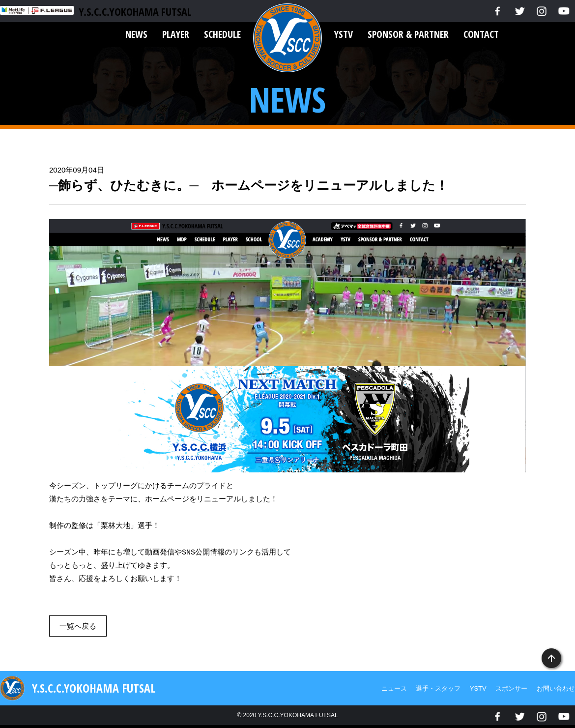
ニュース (394, 688)
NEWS (136, 34)
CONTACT (481, 34)
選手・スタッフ (438, 688)
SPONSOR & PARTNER (408, 34)
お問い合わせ (556, 688)
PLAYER (176, 34)
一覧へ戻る (78, 626)
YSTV (344, 34)
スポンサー (511, 688)
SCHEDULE (222, 34)
